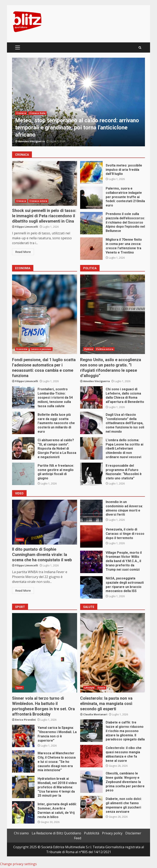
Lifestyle (89, 688)
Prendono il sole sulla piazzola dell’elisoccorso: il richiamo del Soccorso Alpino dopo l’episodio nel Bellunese (91, 223)
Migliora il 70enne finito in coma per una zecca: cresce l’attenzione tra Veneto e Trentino (91, 249)
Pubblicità (92, 833)
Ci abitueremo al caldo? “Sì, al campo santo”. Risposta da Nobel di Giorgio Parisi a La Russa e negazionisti (23, 448)
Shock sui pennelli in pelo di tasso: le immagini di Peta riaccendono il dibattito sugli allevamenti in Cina (45, 183)
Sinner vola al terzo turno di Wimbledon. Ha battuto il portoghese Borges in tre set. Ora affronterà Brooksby (45, 653)
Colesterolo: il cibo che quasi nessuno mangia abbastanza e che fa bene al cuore (91, 756)
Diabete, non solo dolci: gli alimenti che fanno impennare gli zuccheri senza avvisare (91, 807)
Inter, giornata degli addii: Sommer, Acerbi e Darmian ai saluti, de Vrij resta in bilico (23, 812)
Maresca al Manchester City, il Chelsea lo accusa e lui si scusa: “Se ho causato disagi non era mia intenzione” (23, 761)
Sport (20, 688)
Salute (101, 688)
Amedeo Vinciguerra (31, 141)
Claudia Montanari (95, 714)
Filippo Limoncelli (27, 227)
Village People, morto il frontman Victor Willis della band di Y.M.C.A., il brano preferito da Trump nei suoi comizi (91, 562)
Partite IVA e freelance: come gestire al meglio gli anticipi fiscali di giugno (23, 474)
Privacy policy (112, 833)
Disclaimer (133, 833)
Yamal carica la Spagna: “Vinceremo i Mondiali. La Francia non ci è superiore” (23, 736)
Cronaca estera (38, 201)
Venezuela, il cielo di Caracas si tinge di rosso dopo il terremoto (91, 536)
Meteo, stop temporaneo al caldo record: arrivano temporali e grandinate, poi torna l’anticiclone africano (78, 102)
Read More (23, 252)
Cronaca (21, 113)
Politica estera (105, 349)
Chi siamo (21, 833)
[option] (78, 102)
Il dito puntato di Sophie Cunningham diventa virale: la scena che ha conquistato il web (45, 522)
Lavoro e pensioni (41, 349)
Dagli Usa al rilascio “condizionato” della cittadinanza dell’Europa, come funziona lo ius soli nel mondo (91, 423)
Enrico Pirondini (25, 720)
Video (20, 540)
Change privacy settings (18, 864)
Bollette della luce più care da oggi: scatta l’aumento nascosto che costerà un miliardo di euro (23, 423)
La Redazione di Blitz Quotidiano (56, 833)
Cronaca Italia (37, 113)
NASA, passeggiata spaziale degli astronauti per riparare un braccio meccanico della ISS (91, 587)
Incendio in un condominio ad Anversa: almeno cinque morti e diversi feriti (91, 511)
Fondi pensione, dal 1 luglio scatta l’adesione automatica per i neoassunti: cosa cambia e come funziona (45, 314)
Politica (89, 349)
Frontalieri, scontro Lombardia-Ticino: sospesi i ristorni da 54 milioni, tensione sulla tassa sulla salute (23, 397)
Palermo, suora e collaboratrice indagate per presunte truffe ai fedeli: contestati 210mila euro (91, 198)
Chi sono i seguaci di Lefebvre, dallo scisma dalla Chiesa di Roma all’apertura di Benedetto (91, 397)
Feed (78, 838)
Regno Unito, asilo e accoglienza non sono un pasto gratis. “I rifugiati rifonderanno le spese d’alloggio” (113, 314)
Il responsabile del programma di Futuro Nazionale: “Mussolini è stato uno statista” (91, 474)
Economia (22, 349)
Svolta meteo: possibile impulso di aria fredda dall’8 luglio (91, 172)
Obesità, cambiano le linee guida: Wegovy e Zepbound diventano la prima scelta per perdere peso (91, 782)
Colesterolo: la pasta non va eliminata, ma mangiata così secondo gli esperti (113, 653)
